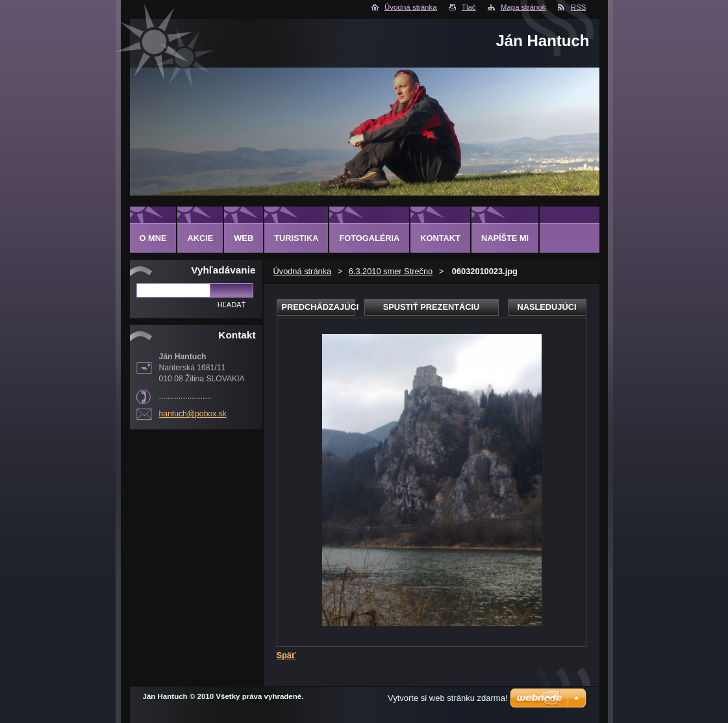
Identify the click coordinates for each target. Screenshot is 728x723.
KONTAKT (440, 238)
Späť (286, 655)
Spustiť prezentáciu (432, 307)
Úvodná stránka (411, 7)
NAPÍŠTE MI (505, 238)
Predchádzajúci (319, 307)
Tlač (469, 7)
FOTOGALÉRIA (369, 238)
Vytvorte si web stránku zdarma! (447, 698)
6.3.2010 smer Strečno (391, 271)
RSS (579, 7)
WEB (244, 238)
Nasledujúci (546, 307)
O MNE (153, 238)
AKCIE (200, 238)
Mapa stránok (523, 7)
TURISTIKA (296, 238)
